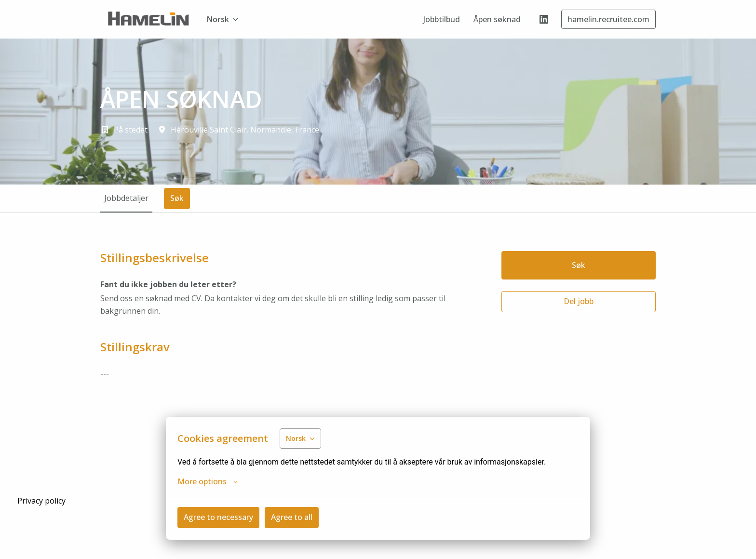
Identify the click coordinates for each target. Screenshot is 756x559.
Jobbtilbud (442, 19)
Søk (579, 265)
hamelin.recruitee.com (608, 19)
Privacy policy (41, 501)
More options (208, 481)
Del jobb (579, 301)
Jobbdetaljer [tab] (126, 198)
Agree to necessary (218, 517)
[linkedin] (544, 19)
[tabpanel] (378, 323)
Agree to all (292, 517)
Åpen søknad (497, 19)
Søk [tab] (177, 198)
